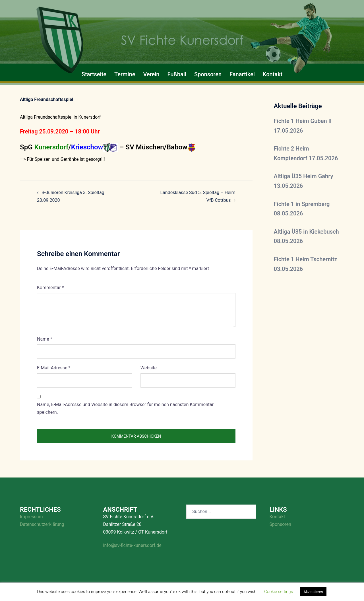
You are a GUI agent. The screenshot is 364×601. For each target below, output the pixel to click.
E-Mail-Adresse (54, 368)
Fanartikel (242, 74)
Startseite (94, 74)
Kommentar (50, 288)
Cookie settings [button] (279, 592)
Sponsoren (208, 74)
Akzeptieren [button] (313, 592)
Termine (125, 74)
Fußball (177, 74)
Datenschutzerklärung (42, 524)
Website (149, 368)
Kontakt (273, 74)
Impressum (31, 517)
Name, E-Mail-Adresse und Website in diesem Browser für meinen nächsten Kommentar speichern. (125, 408)
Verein (151, 74)
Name (45, 339)
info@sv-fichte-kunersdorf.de (132, 545)
